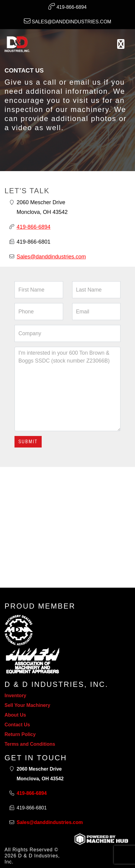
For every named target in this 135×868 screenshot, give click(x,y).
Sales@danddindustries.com (68, 21)
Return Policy (20, 734)
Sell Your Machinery (27, 705)
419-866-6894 (67, 6)
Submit (28, 442)
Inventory (15, 696)
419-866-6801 (34, 242)
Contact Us (17, 725)
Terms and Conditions (30, 744)
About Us (15, 715)
